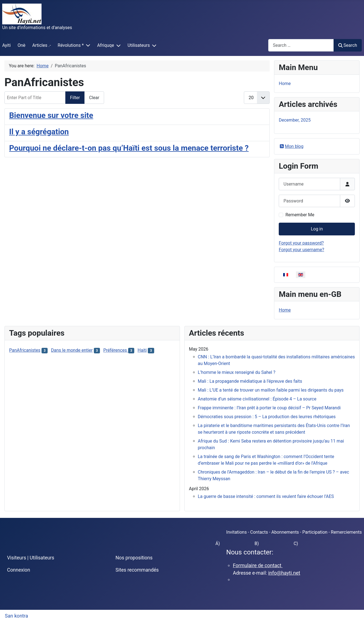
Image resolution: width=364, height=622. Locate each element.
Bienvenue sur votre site (51, 115)
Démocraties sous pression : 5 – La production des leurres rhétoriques (267, 417)
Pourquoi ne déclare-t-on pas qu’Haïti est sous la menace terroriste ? (129, 148)
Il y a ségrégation (39, 132)
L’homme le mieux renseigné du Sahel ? (237, 372)
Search (348, 45)
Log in (317, 229)
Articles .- (42, 45)
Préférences (116, 350)
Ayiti (7, 45)
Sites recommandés (137, 570)
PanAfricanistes (25, 350)
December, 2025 (295, 120)
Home (285, 83)
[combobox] (301, 45)
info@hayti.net (284, 573)
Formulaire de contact (258, 565)
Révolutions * (71, 45)
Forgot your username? (301, 250)
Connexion (19, 570)
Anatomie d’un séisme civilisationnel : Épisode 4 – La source (257, 399)
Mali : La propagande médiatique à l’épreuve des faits (250, 381)
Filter (75, 98)
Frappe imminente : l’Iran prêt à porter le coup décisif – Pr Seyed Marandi (269, 408)
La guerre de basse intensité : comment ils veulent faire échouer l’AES (266, 496)
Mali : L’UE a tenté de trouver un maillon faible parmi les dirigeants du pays (271, 390)
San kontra (17, 616)
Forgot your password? (301, 243)
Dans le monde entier (72, 350)
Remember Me (300, 215)
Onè (21, 45)
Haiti (142, 350)
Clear (94, 98)
